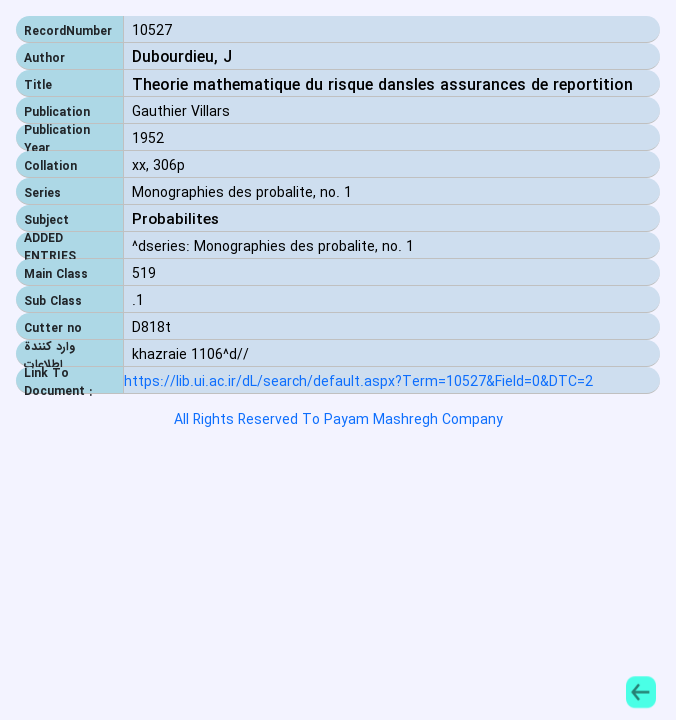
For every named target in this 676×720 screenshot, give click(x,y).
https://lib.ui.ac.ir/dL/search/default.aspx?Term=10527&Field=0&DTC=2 (358, 382)
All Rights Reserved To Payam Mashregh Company (338, 420)
